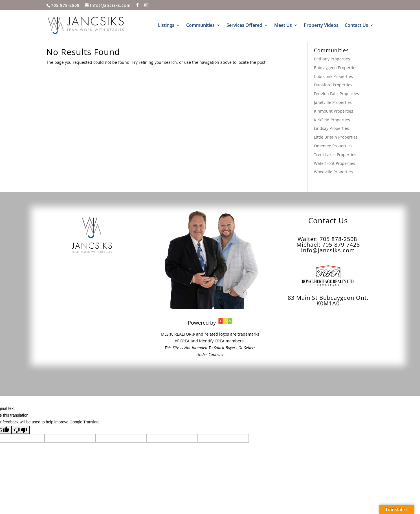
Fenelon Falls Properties (337, 94)
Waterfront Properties (335, 163)
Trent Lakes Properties (335, 155)
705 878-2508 (65, 5)
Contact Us (356, 26)
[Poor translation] (21, 430)
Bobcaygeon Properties (336, 68)
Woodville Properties (333, 172)
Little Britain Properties (336, 137)
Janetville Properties (333, 102)
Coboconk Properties (333, 76)
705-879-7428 (341, 245)
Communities (200, 26)
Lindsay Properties (331, 128)
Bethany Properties (332, 59)
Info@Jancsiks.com (328, 250)
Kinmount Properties (334, 111)
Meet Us (283, 26)
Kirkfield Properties (332, 120)
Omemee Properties (333, 146)
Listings (166, 26)
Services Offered (244, 26)
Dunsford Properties (333, 85)
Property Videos (321, 26)
